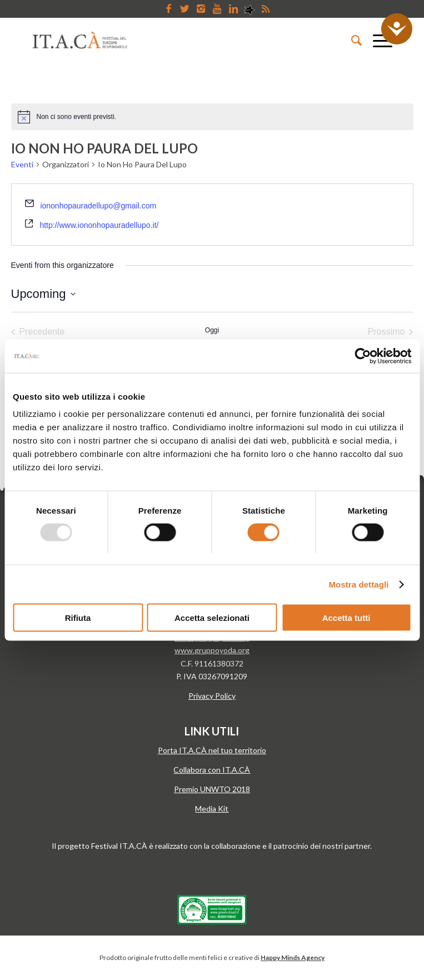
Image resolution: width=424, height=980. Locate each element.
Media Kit (212, 809)
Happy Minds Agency (293, 957)
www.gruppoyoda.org (212, 650)
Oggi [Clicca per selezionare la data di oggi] (212, 330)
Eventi (22, 164)
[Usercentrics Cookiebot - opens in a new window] (363, 356)
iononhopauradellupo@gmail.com (98, 206)
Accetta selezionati (212, 618)
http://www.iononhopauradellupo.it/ (99, 225)
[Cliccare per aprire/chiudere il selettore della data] (43, 294)
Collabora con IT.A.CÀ (212, 770)
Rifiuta (78, 618)
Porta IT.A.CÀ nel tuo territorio (212, 750)
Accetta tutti (346, 618)
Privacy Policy (212, 696)
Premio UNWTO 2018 (212, 789)
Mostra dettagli (358, 584)
